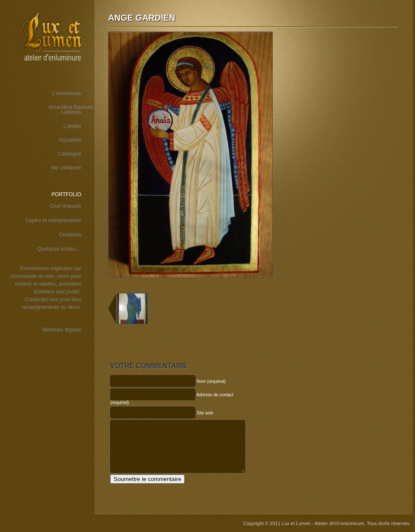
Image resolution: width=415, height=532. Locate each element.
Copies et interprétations (53, 220)
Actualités (70, 140)
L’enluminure (67, 93)
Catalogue (69, 154)
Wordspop (62, 384)
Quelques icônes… (59, 249)
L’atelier (72, 126)
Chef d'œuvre (66, 206)
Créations (70, 235)
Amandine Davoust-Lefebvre (72, 110)
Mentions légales (62, 330)
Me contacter (66, 168)
